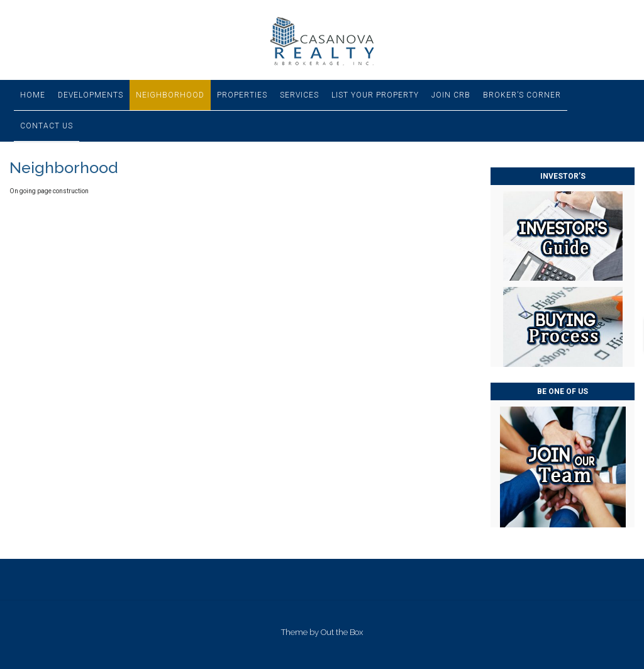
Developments (91, 95)
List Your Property (375, 95)
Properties (242, 95)
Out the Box (342, 632)
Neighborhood (170, 95)
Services (299, 95)
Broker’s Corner (522, 95)
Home (33, 95)
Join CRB (451, 95)
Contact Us (47, 126)
